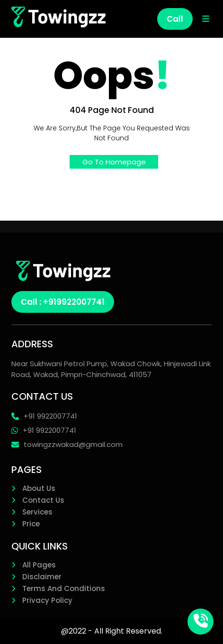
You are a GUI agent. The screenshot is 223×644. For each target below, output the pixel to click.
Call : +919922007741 (63, 302)
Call (175, 19)
